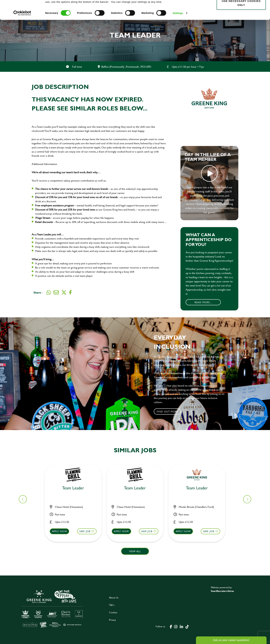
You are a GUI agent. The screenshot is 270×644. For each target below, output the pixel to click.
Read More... (203, 302)
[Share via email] (56, 292)
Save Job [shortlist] (87, 531)
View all (135, 551)
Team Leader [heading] (75, 488)
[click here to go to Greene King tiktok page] (187, 626)
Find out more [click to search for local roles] (167, 411)
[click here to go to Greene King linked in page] (181, 626)
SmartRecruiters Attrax (222, 591)
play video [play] (209, 173)
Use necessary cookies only (241, 22)
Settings (178, 32)
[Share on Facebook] (70, 292)
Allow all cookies (241, 9)
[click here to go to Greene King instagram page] (176, 626)
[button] (75, 535)
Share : (38, 292)
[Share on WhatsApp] (49, 292)
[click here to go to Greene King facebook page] (171, 626)
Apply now (62, 531)
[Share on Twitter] (64, 292)
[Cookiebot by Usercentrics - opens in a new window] (22, 32)
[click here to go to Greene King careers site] (52, 609)
